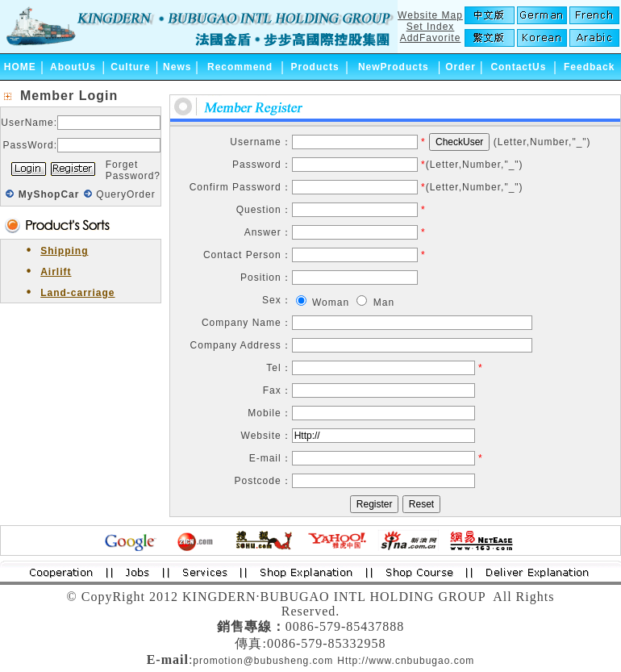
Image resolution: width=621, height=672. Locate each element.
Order (461, 67)
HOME (20, 67)
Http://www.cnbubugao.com (406, 661)
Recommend (240, 67)
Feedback (589, 67)
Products (315, 67)
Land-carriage (77, 293)
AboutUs (73, 67)
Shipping (64, 251)
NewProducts (394, 67)
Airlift (56, 272)
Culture (130, 67)
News (177, 67)
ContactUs (518, 67)
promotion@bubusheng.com (263, 661)
